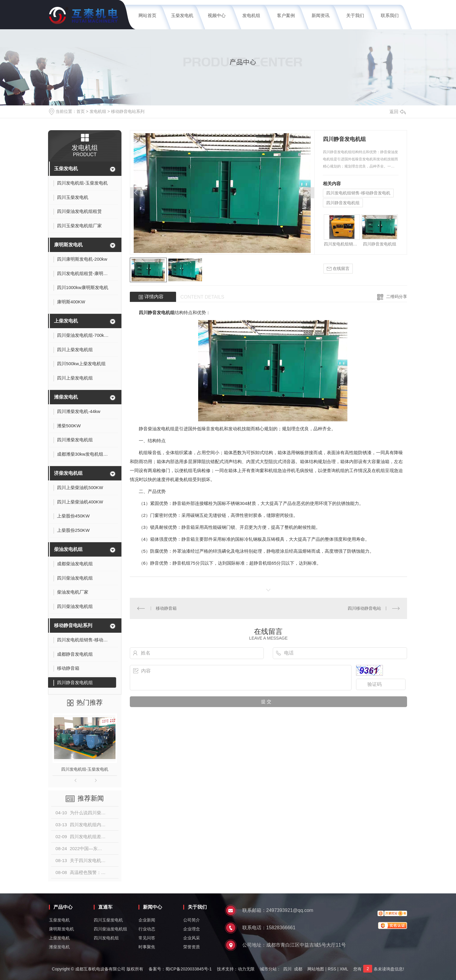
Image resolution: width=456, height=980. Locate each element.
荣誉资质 (192, 947)
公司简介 (192, 920)
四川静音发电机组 (343, 203)
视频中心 (217, 15)
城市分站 (268, 969)
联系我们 (390, 15)
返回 (398, 112)
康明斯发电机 (68, 245)
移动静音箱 (166, 608)
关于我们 (355, 15)
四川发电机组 (106, 938)
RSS (332, 969)
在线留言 (338, 269)
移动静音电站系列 (128, 111)
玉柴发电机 (182, 15)
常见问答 (147, 938)
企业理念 (192, 929)
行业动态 (147, 929)
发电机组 (251, 15)
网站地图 (316, 969)
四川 (287, 969)
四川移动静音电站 (364, 608)
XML (344, 969)
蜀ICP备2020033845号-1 (189, 969)
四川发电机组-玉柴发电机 (85, 769)
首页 (81, 111)
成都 (298, 969)
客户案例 (286, 15)
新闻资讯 (321, 15)
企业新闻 (147, 920)
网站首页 (147, 15)
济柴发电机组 (68, 473)
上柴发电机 (66, 321)
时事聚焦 (147, 947)
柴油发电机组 (68, 549)
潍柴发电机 (66, 397)
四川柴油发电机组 (110, 929)
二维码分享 (397, 297)
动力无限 (246, 969)
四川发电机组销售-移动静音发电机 (358, 193)
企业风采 (192, 938)
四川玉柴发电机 (108, 920)
